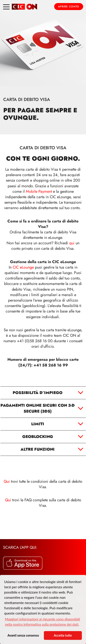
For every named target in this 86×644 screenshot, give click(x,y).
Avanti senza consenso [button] (23, 635)
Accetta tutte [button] (63, 635)
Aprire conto (69, 7)
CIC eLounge (23, 267)
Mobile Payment (39, 191)
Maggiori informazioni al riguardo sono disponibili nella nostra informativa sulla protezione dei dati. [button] (42, 622)
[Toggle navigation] (6, 7)
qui (72, 243)
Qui (7, 481)
